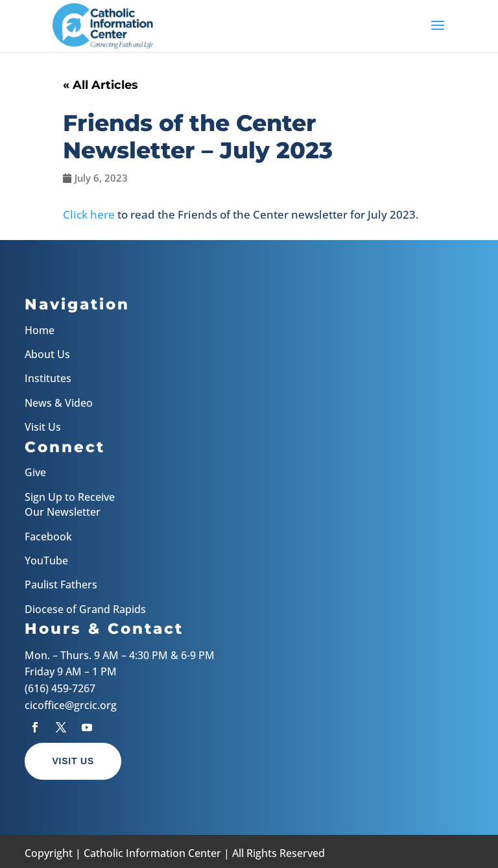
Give (35, 472)
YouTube (46, 561)
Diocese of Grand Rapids (85, 609)
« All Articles (101, 85)
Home (40, 330)
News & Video (59, 403)
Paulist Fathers (61, 585)
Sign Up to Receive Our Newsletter (70, 504)
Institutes (48, 378)
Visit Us (43, 427)
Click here (89, 214)
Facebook (48, 536)
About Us (47, 354)
